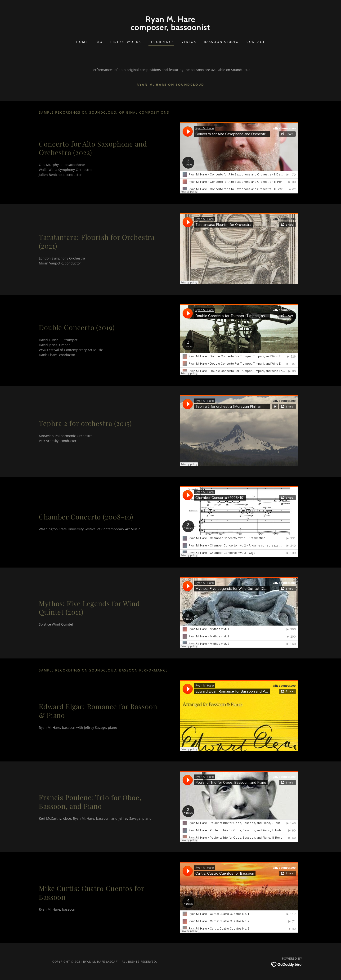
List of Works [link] (126, 42)
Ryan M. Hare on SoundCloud (170, 85)
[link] (171, 29)
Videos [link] (189, 42)
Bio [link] (99, 42)
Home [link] (82, 42)
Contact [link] (256, 42)
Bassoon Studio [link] (221, 42)
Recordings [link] (161, 42)
